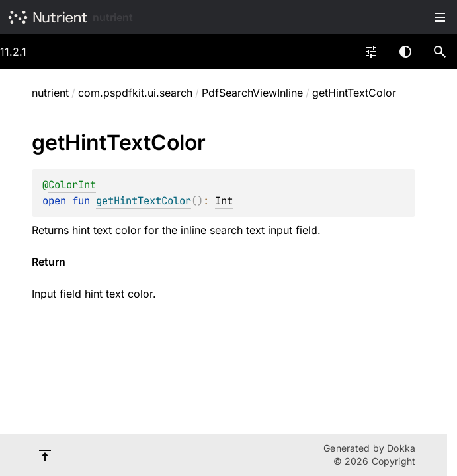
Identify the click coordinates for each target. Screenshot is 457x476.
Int (224, 201)
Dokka (401, 448)
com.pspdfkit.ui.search (135, 93)
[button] (440, 52)
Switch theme (405, 52)
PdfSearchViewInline (252, 93)
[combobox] (371, 52)
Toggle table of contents (440, 17)
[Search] (440, 52)
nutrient (113, 17)
